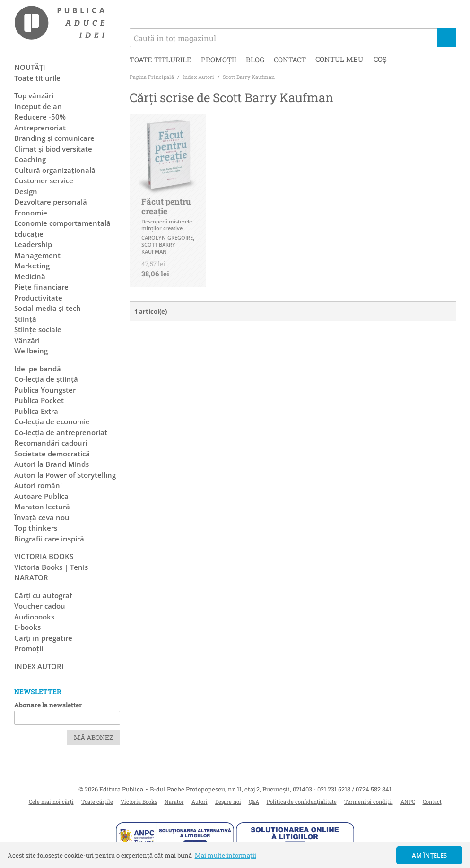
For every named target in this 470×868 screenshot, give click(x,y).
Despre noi (228, 802)
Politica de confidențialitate (302, 802)
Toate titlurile (161, 60)
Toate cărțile (97, 802)
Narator (174, 802)
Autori (200, 802)
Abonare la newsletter (48, 705)
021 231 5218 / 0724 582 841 (354, 789)
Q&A (254, 802)
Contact (290, 60)
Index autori (39, 666)
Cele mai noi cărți (51, 802)
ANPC (408, 802)
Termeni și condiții (369, 802)
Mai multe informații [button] (226, 855)
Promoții (219, 60)
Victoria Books (139, 802)
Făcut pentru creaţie (166, 206)
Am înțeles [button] (430, 855)
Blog (255, 60)
